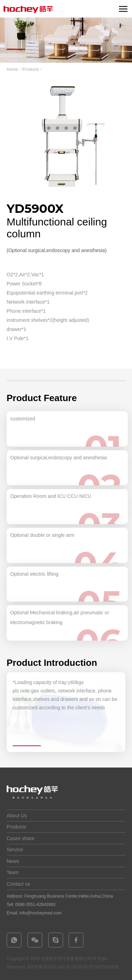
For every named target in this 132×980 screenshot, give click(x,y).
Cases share (21, 838)
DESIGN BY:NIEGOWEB (95, 967)
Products (31, 69)
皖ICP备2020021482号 (49, 967)
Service (15, 850)
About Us (17, 816)
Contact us (18, 884)
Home (12, 69)
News (13, 861)
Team (13, 872)
